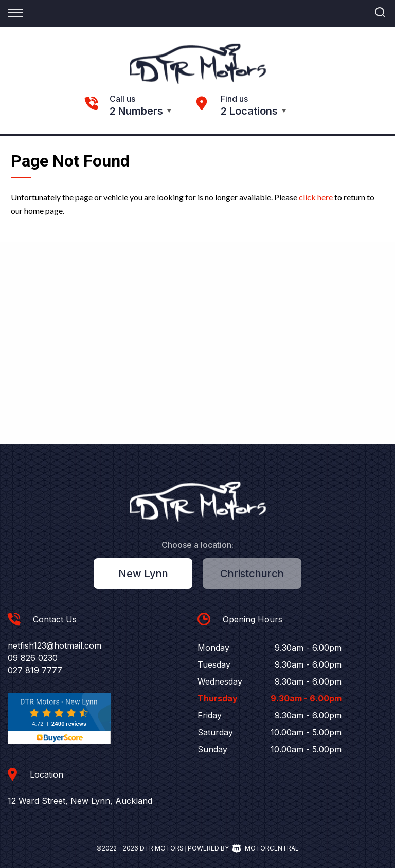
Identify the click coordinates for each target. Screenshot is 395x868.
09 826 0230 (33, 658)
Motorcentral (266, 848)
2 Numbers (136, 111)
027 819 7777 (35, 670)
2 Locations (249, 111)
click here (316, 197)
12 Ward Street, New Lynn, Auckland (80, 801)
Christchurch (252, 574)
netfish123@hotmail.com (55, 645)
